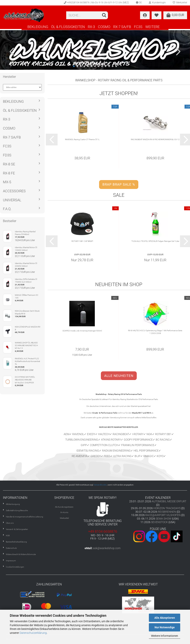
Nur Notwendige (165, 627)
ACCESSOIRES (14, 191)
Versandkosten (100, 485)
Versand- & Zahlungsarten (17, 529)
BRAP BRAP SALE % (119, 184)
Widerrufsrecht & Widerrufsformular (21, 554)
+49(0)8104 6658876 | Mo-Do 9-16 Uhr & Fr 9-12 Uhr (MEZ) (96, 3)
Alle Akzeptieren (165, 618)
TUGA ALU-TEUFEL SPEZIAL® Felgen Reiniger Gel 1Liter (155, 241)
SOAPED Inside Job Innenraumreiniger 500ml (82, 331)
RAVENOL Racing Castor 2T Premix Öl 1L (82, 139)
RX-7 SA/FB (122, 27)
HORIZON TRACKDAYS (167, 508)
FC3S (138, 27)
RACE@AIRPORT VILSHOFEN (163, 515)
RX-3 (91, 27)
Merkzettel (64, 518)
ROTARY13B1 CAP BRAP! (82, 241)
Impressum (11, 561)
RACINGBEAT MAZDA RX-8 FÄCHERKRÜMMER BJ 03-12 (155, 139)
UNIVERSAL (12, 200)
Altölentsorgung (13, 504)
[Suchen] (104, 15)
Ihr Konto (64, 512)
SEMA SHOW (164, 519)
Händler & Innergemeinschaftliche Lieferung (24, 517)
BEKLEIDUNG (38, 27)
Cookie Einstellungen (15, 567)
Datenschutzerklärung (33, 633)
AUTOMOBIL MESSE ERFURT (169, 501)
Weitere (152, 27)
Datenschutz (11, 548)
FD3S (7, 155)
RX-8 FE (9, 173)
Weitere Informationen (165, 636)
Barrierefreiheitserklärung (16, 542)
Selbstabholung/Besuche (17, 510)
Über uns (10, 523)
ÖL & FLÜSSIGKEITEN (68, 27)
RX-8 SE (9, 164)
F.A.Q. (7, 209)
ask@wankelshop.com (107, 548)
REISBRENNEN (167, 512)
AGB (8, 536)
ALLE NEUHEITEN (119, 376)
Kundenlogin (157, 3)
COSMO (104, 27)
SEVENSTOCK (159, 522)
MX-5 (7, 182)
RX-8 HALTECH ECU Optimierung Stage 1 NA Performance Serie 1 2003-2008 (155, 332)
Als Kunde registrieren (64, 507)
